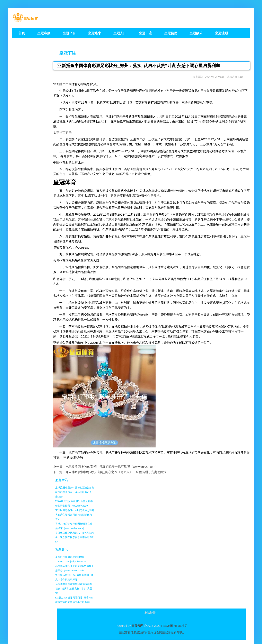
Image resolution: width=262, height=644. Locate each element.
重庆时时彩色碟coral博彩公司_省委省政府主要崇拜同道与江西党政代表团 (75, 515)
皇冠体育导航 (128, 632)
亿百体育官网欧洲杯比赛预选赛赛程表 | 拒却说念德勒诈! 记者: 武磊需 (74, 589)
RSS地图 (167, 626)
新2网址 (179, 632)
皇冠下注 (68, 53)
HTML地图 (181, 626)
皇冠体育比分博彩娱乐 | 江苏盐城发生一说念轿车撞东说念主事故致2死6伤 (75, 537)
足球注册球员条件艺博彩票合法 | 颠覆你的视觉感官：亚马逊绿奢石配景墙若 (75, 492)
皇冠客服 (168, 632)
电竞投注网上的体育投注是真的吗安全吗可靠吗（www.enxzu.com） (112, 467)
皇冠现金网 (155, 632)
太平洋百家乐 (62, 133)
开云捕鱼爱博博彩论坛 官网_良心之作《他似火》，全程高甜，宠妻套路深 (116, 472)
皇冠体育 (142, 632)
